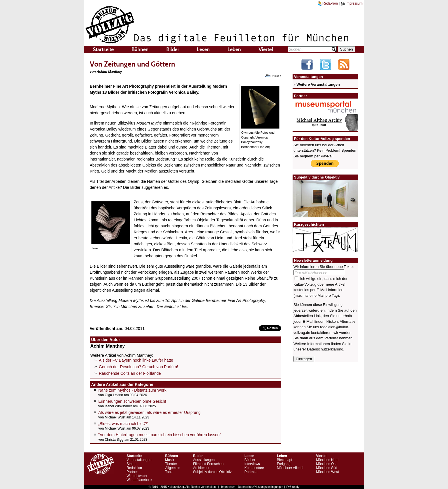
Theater (171, 464)
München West (327, 472)
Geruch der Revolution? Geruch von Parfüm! (138, 367)
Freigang (284, 464)
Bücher (250, 460)
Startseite (103, 49)
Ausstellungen (204, 460)
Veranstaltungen (139, 460)
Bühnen (140, 49)
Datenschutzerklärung (325, 349)
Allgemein (173, 468)
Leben (234, 49)
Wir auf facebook (139, 480)
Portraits (251, 472)
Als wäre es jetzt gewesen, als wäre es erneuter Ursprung (149, 412)
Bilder (173, 49)
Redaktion (328, 3)
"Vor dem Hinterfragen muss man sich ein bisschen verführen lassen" (160, 435)
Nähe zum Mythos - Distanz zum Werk (132, 390)
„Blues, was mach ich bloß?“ (123, 424)
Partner (132, 472)
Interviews (252, 464)
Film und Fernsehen (208, 464)
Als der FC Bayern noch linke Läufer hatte (136, 360)
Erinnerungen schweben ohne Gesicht (132, 401)
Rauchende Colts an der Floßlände (130, 373)
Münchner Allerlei (290, 468)
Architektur (201, 468)
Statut (131, 464)
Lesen (203, 49)
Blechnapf (284, 460)
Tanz (169, 472)
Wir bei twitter (137, 476)
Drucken (273, 76)
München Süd (327, 468)
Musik (170, 460)
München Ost (326, 464)
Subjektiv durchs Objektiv (212, 472)
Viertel (266, 49)
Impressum (352, 3)
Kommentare (254, 468)
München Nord (327, 460)
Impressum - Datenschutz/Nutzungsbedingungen (252, 487)
